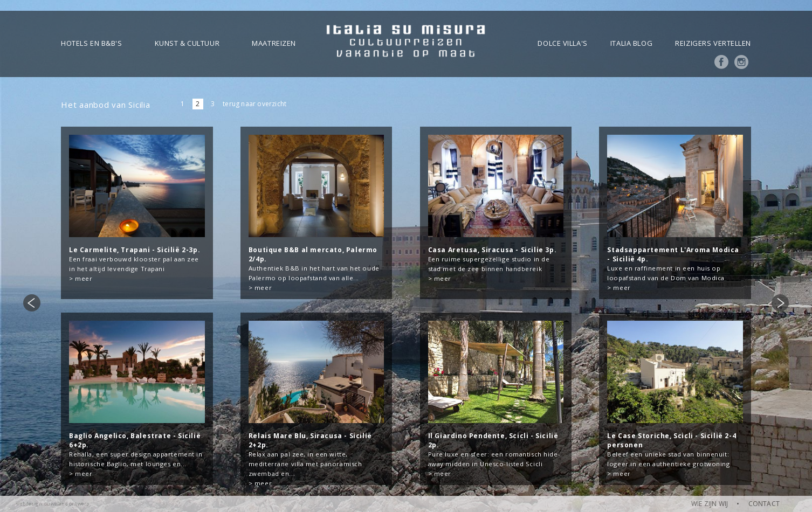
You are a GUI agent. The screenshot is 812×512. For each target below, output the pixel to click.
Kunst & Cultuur (187, 43)
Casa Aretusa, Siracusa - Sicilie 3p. (493, 250)
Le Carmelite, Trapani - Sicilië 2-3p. (135, 250)
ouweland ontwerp (67, 504)
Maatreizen (274, 43)
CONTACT (764, 504)
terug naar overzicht (254, 104)
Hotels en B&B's (91, 43)
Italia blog (631, 43)
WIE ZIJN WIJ (710, 504)
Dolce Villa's (562, 43)
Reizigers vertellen (713, 43)
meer (84, 278)
